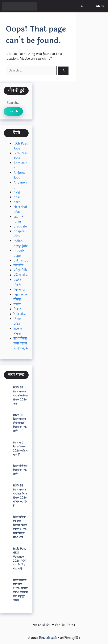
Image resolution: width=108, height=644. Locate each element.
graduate (20, 226)
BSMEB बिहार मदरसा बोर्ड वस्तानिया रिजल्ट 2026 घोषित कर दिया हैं (21, 496)
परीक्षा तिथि (20, 270)
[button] (83, 6)
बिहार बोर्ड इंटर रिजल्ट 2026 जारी (20, 470)
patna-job (21, 260)
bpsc (17, 197)
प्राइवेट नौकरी (17, 282)
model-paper (19, 253)
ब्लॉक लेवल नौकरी (21, 297)
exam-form (18, 219)
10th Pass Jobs (21, 146)
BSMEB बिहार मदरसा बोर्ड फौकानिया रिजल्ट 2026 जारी (20, 396)
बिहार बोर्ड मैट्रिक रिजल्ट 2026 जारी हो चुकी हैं (20, 449)
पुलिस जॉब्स (21, 275)
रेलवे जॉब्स (20, 314)
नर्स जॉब (18, 265)
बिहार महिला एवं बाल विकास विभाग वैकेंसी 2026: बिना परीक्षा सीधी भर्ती (20, 527)
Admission (20, 165)
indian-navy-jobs (21, 243)
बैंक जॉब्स (19, 290)
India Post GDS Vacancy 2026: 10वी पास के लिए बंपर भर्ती (20, 559)
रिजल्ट (17, 309)
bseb (17, 202)
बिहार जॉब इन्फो (48, 638)
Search (13, 111)
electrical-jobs (21, 209)
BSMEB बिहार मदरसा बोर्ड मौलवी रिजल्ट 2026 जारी (20, 423)
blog (17, 192)
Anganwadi (20, 185)
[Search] (63, 71)
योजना (17, 304)
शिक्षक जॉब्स (18, 321)
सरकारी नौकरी (18, 331)
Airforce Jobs (19, 175)
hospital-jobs (20, 234)
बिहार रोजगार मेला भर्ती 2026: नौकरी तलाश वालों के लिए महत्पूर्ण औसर (20, 590)
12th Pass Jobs (21, 156)
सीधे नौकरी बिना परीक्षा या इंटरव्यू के (21, 343)
